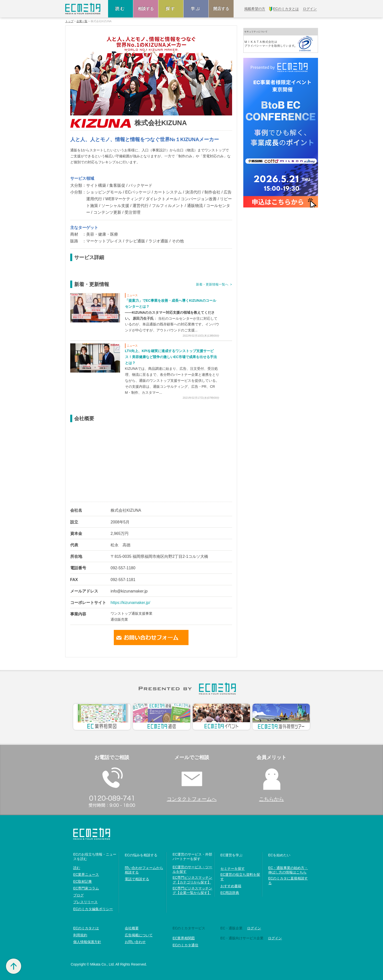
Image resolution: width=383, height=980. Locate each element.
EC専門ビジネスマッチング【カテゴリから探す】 (192, 880)
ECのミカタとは (86, 928)
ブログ (78, 895)
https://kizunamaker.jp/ (130, 603)
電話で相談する (137, 879)
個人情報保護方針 (87, 942)
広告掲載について (139, 935)
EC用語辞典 (230, 893)
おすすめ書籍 (231, 886)
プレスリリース (85, 902)
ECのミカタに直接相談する (288, 881)
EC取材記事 (83, 882)
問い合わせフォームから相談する (144, 870)
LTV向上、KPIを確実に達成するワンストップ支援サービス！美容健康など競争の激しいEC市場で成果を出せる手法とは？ (171, 357)
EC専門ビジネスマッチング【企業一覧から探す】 (192, 890)
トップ (69, 21)
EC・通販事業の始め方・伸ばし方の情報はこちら (288, 870)
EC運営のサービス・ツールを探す (192, 869)
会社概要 (132, 928)
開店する (221, 9)
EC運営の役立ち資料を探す (240, 877)
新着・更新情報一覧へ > (214, 284)
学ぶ (196, 9)
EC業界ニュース (86, 875)
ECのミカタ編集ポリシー (93, 909)
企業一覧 (82, 21)
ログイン (254, 928)
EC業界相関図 (184, 938)
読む (121, 9)
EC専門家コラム (86, 888)
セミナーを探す (233, 869)
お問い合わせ (135, 942)
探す (171, 9)
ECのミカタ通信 (185, 945)
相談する (146, 9)
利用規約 (80, 935)
